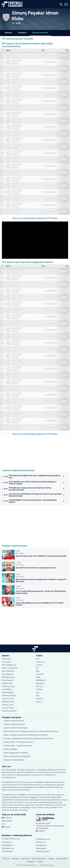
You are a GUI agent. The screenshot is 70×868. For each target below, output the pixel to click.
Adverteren (25, 859)
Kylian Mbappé (8, 692)
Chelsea (39, 689)
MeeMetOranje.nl (43, 851)
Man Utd (39, 686)
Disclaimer (31, 862)
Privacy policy (62, 859)
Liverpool (40, 699)
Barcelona (40, 683)
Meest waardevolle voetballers (16, 753)
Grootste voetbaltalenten (14, 760)
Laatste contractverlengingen (16, 728)
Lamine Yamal (8, 708)
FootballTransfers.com (11, 839)
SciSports (26, 790)
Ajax (38, 671)
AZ (37, 668)
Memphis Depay (8, 677)
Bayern (39, 702)
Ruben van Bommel (10, 668)
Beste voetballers (11, 749)
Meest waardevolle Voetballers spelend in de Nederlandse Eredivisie (31, 731)
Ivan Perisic (6, 659)
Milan (38, 677)
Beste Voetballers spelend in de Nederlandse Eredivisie (26, 735)
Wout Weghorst (8, 671)
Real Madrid (41, 680)
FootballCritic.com (43, 839)
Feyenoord (40, 662)
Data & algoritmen (39, 859)
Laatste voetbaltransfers (14, 721)
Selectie (8, 33)
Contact (51, 859)
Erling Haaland (8, 680)
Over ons (6, 859)
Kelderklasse (41, 848)
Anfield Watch (8, 851)
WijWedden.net (8, 848)
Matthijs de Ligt (8, 702)
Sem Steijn (7, 662)
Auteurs (40, 862)
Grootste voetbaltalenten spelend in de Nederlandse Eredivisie (29, 739)
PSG (38, 696)
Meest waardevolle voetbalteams (17, 756)
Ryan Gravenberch (9, 711)
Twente (39, 665)
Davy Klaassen (8, 674)
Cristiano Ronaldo (9, 696)
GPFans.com (41, 842)
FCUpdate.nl (7, 842)
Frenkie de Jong (8, 686)
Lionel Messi (7, 689)
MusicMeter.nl (41, 845)
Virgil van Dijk (7, 683)
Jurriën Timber (8, 699)
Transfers (22, 33)
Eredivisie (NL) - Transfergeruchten (18, 746)
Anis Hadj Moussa (9, 665)
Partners (15, 859)
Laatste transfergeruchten (14, 724)
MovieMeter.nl (8, 845)
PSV (38, 659)
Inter (38, 692)
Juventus (40, 674)
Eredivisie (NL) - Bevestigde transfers (19, 742)
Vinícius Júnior (8, 705)
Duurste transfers (40, 33)
